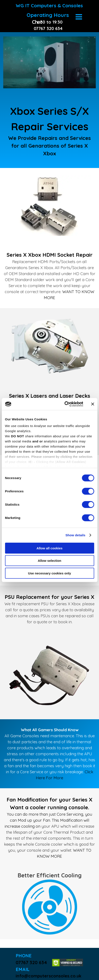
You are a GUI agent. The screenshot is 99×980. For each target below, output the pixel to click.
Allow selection (49, 561)
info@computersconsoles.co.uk (49, 976)
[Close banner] (93, 404)
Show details (75, 535)
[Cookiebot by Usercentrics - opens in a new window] (64, 404)
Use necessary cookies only (49, 573)
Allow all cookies (49, 548)
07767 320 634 (31, 962)
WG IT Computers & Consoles (49, 6)
